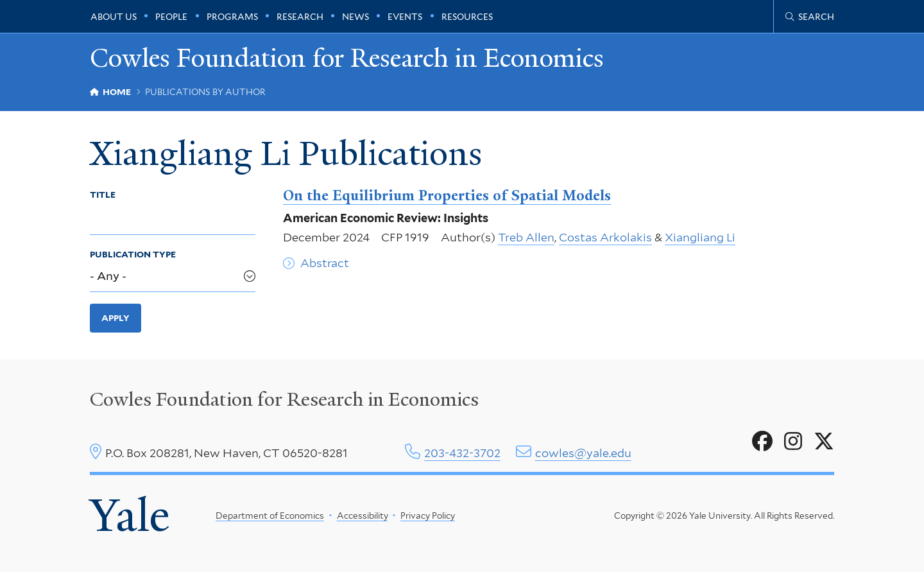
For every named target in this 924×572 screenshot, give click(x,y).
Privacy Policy (428, 516)
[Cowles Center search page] (810, 17)
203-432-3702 (462, 453)
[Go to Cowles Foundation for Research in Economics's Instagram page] (793, 442)
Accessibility (363, 516)
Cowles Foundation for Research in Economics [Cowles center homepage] (284, 399)
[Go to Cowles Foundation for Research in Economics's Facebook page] (762, 442)
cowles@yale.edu (583, 453)
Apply (116, 318)
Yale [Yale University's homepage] (130, 516)
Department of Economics (270, 516)
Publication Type (133, 254)
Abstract (325, 263)
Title (103, 195)
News (355, 17)
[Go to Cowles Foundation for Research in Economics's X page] (824, 442)
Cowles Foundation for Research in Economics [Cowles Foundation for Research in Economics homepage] (347, 59)
